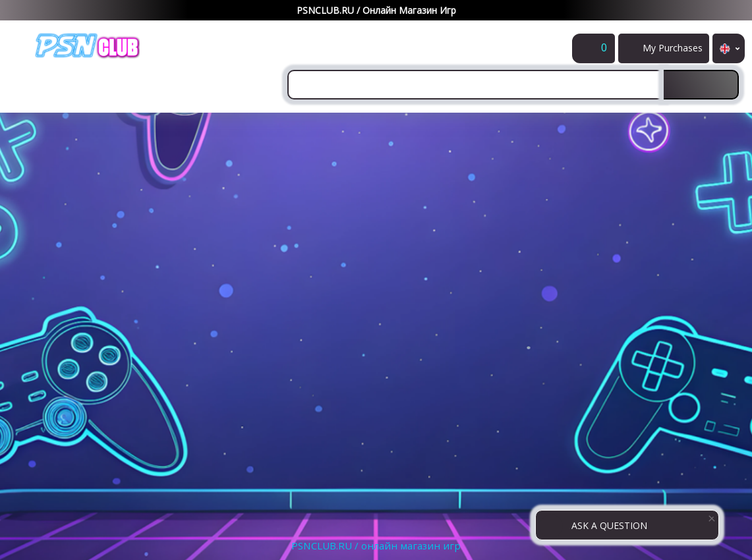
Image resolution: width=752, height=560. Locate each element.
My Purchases (675, 52)
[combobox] (476, 85)
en (729, 48)
